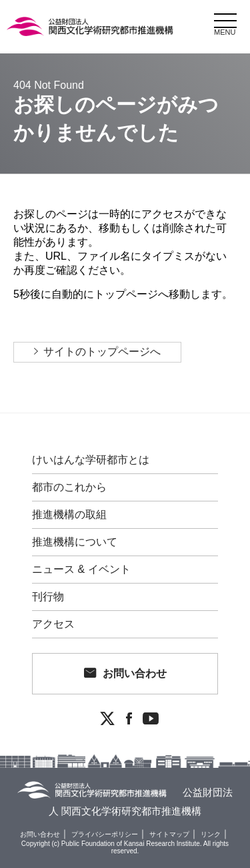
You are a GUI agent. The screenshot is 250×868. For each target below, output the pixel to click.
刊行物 (48, 597)
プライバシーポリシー (105, 834)
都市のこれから (69, 487)
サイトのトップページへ (102, 352)
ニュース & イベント (81, 570)
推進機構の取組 (69, 515)
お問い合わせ (135, 673)
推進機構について (75, 542)
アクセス (53, 624)
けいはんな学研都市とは (91, 460)
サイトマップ (169, 834)
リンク (211, 834)
